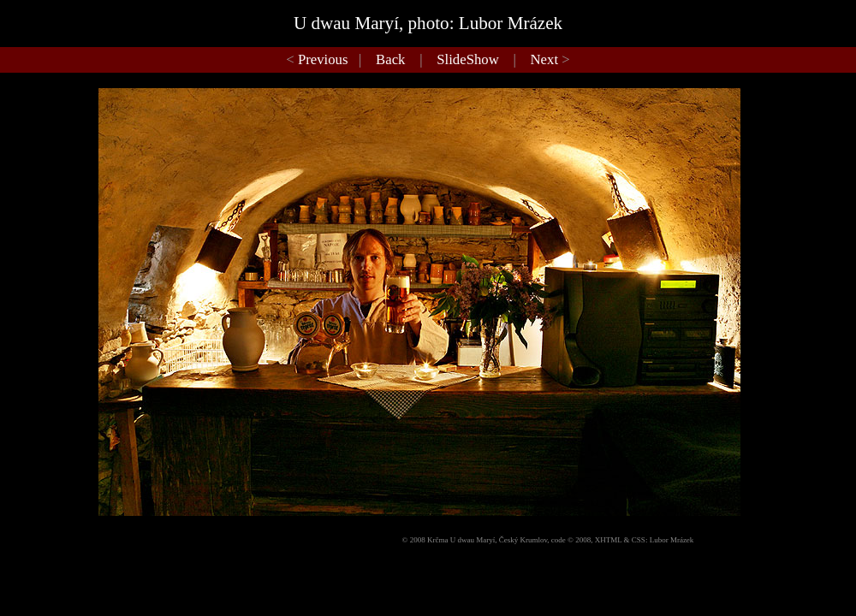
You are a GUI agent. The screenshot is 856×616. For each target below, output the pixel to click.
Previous (323, 59)
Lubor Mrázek (672, 540)
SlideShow (467, 59)
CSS (639, 540)
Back (390, 59)
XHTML (609, 540)
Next (545, 59)
